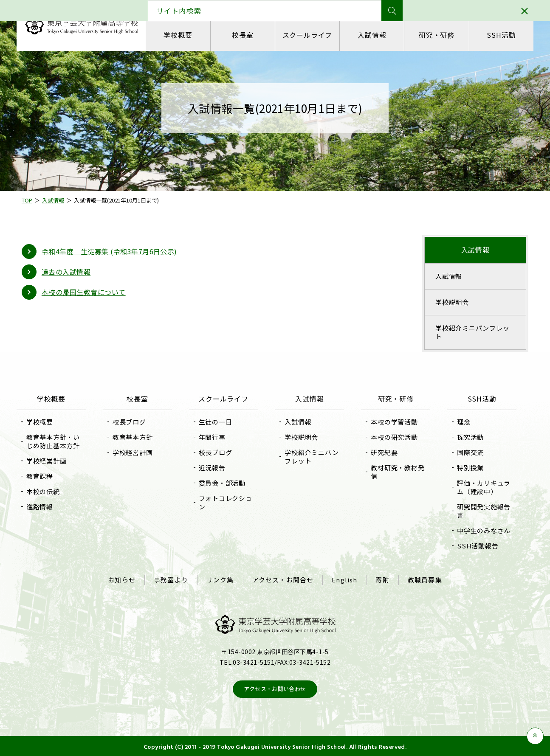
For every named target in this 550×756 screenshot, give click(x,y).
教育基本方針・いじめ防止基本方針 (58, 441)
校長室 (243, 35)
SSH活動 (497, 35)
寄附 (381, 579)
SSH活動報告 (475, 546)
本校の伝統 (48, 491)
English (344, 579)
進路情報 (44, 507)
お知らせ (124, 579)
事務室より (173, 579)
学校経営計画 (51, 461)
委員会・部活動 (223, 483)
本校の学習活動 (393, 422)
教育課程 (44, 476)
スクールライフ (307, 35)
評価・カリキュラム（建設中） (481, 487)
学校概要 (179, 35)
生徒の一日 (217, 422)
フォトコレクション (227, 502)
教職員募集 (422, 579)
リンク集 (221, 579)
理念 (461, 422)
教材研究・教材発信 (396, 472)
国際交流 (467, 452)
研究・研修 (434, 35)
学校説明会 (450, 302)
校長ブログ (132, 422)
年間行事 (213, 437)
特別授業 (467, 468)
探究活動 (467, 437)
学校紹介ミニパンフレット (470, 332)
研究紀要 (383, 452)
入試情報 (370, 35)
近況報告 (213, 468)
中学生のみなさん (481, 530)
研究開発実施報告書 (481, 511)
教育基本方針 (136, 437)
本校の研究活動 (393, 437)
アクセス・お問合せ (283, 579)
